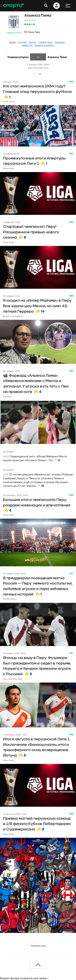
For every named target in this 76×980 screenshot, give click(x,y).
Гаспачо (7, 396)
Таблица (60, 43)
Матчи (33, 43)
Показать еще (38, 946)
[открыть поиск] (46, 6)
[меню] (68, 6)
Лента (12, 43)
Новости (27, 46)
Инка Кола (9, 101)
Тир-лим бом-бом (13, 679)
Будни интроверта (13, 316)
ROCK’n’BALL (10, 599)
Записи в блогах (44, 46)
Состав (22, 43)
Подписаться (14, 33)
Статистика (45, 43)
